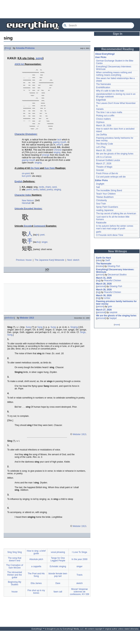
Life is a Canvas (104, 157)
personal (101, 286)
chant (48, 200)
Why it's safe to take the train (110, 91)
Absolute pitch (36, 572)
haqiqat (113, 318)
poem (29, 203)
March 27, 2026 (104, 164)
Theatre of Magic (104, 167)
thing (8, 48)
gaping (56, 155)
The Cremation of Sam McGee (15, 580)
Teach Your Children (106, 194)
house (15, 605)
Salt (98, 187)
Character (20, 147)
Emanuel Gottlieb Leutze (108, 160)
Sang (40, 340)
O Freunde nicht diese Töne (110, 235)
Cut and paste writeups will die (111, 177)
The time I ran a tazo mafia (109, 112)
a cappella (36, 580)
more (117, 325)
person (100, 275)
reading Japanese (105, 210)
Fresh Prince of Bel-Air (107, 173)
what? (59, 158)
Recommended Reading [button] (118, 49)
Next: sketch (73, 273)
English (19, 195)
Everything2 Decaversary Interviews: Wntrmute (115, 271)
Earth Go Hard (103, 258)
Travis (79, 588)
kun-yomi (26, 189)
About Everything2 (105, 54)
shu (38, 255)
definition (10, 331)
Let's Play (101, 147)
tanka (36, 203)
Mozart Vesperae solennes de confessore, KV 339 (80, 605)
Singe (83, 345)
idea (99, 260)
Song (10, 348)
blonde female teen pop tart (58, 588)
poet (42, 248)
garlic (99, 232)
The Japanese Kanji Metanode (49, 273)
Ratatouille (101, 223)
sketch (80, 596)
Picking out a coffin (105, 116)
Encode (28, 239)
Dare (58, 596)
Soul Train (101, 204)
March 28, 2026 (104, 126)
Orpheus (100, 122)
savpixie (113, 312)
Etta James (36, 596)
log (98, 280)
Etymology (31, 147)
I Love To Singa (80, 565)
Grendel (100, 170)
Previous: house (24, 273)
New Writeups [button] (118, 251)
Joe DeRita (101, 135)
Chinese (58, 163)
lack (59, 153)
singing (57, 166)
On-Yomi (35, 181)
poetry (50, 203)
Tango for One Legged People (58, 572)
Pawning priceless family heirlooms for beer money (116, 303)
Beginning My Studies (15, 596)
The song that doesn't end (14, 572)
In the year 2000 (80, 572)
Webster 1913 (27, 331)
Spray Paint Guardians (107, 207)
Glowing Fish (114, 266)
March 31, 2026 (104, 278)
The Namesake (103, 84)
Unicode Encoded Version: (28, 222)
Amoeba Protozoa (25, 48)
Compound (39, 239)
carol (54, 200)
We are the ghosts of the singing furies (115, 154)
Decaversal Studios (117, 275)
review (100, 266)
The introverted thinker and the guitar (15, 588)
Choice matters (103, 119)
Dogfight (100, 184)
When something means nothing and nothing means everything (114, 74)
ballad (42, 203)
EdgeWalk (101, 100)
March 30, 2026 (104, 150)
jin (37, 248)
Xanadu (100, 109)
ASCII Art (19, 64)
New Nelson (28, 214)
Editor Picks (101, 180)
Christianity (101, 200)
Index (28, 208)
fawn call (58, 605)
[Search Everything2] (98, 25)
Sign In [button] (118, 34)
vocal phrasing (58, 565)
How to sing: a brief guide (36, 565)
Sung (28, 340)
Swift (108, 260)
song (39, 58)
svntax (107, 298)
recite (41, 200)
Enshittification (103, 87)
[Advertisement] (70, 9)
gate (110, 306)
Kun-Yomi (50, 181)
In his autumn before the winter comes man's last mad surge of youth (115, 227)
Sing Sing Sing (15, 565)
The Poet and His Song (36, 588)
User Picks (101, 57)
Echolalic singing (58, 580)
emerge (46, 168)
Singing (74, 340)
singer (44, 255)
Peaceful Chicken (112, 280)
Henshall (26, 216)
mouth (63, 155)
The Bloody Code (105, 144)
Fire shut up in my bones (36, 605)
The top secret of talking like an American (116, 214)
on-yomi (26, 187)
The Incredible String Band (109, 190)
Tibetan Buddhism (105, 197)
